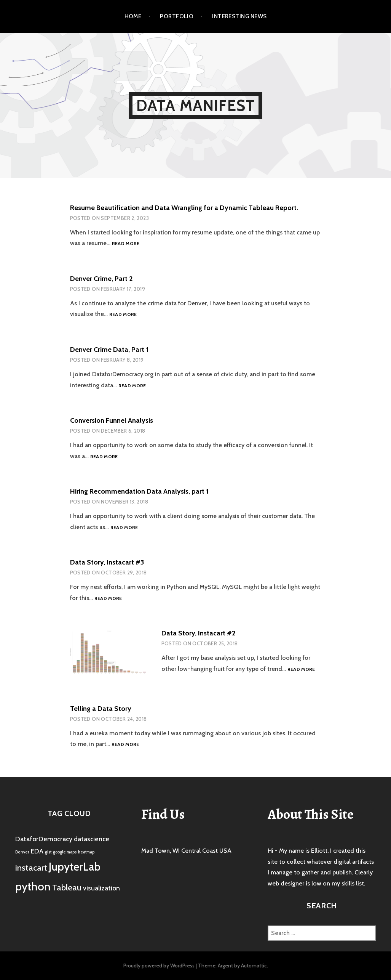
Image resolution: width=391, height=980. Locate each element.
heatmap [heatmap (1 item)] (86, 852)
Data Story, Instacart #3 (107, 562)
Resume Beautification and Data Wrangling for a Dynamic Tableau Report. (184, 208)
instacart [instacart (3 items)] (31, 868)
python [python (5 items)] (33, 886)
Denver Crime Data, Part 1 (109, 350)
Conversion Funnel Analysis (112, 420)
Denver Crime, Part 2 (101, 279)
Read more (126, 244)
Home (133, 16)
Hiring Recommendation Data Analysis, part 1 (139, 491)
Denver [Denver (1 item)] (22, 852)
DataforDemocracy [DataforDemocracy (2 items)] (44, 839)
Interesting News (239, 16)
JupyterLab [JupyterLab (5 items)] (75, 867)
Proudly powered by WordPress (159, 966)
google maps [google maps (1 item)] (65, 852)
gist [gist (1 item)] (48, 852)
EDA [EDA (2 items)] (37, 851)
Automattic (254, 966)
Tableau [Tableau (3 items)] (67, 887)
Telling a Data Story (101, 709)
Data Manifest (196, 105)
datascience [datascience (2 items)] (92, 839)
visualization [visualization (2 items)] (101, 888)
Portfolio (177, 16)
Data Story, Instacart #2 (198, 633)
